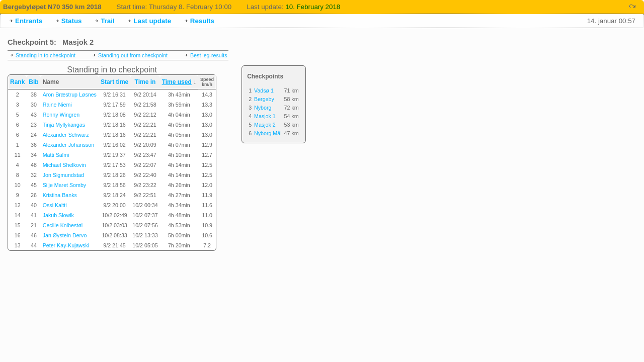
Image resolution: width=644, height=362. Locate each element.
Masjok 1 (265, 116)
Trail (107, 21)
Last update (152, 21)
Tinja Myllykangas (64, 125)
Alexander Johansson (69, 145)
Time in (145, 82)
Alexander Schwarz (66, 135)
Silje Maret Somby (64, 185)
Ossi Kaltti (55, 205)
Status (72, 21)
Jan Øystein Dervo (65, 235)
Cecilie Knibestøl (63, 225)
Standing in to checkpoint (46, 55)
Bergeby (264, 99)
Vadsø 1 (264, 90)
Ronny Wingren (61, 115)
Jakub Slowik (58, 215)
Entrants (29, 21)
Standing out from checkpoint (133, 55)
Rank (17, 82)
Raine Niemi (57, 105)
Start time (114, 82)
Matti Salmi (56, 155)
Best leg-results (209, 55)
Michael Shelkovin (64, 165)
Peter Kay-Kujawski (66, 245)
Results (202, 21)
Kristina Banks (60, 195)
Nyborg (263, 108)
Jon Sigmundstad (63, 175)
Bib (33, 82)
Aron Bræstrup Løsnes (70, 95)
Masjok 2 (265, 125)
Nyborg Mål (268, 133)
